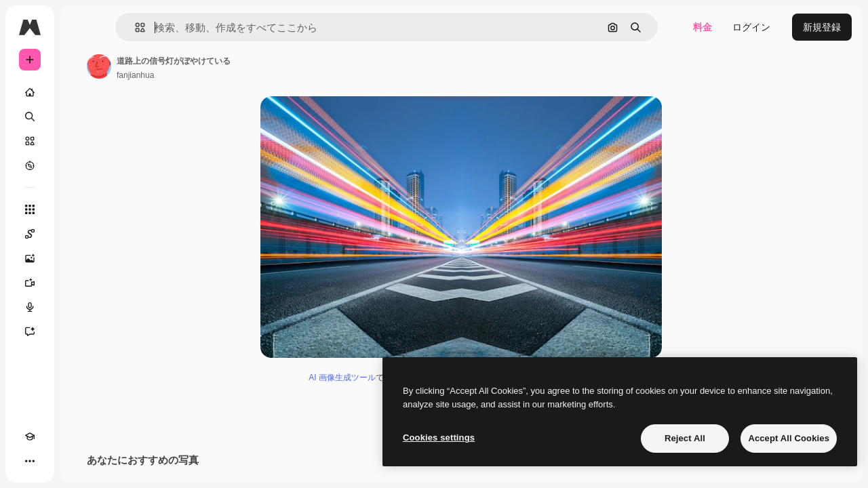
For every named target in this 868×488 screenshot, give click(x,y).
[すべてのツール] (81, 209)
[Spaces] (81, 234)
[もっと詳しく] (81, 165)
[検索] (81, 117)
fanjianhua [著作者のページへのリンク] (238, 75)
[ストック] (81, 141)
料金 (703, 27)
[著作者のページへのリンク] (202, 66)
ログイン (751, 27)
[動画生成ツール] (81, 283)
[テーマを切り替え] (54, 461)
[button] (209, 27)
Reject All (685, 438)
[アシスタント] (81, 331)
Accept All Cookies (789, 438)
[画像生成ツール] (81, 258)
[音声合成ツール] (81, 307)
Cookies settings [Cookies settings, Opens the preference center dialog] (439, 438)
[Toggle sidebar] (133, 27)
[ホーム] (81, 92)
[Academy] (30, 461)
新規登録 (822, 27)
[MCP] (79, 461)
